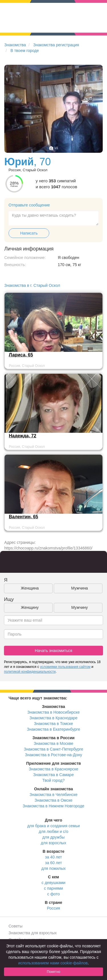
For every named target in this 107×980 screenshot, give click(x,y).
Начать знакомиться (53, 651)
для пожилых (53, 868)
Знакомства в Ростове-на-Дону (54, 755)
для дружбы (53, 837)
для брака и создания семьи (54, 826)
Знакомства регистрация (56, 45)
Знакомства (15, 45)
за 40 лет (53, 857)
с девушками (53, 883)
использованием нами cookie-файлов (53, 963)
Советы (16, 926)
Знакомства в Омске (54, 800)
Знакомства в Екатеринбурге (54, 729)
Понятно (53, 972)
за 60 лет (53, 863)
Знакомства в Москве (53, 743)
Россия (53, 908)
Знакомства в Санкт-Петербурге (54, 749)
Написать (29, 233)
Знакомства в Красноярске (53, 769)
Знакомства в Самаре (53, 775)
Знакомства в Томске (53, 724)
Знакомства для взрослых (33, 933)
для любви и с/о (53, 831)
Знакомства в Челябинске (53, 795)
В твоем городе (25, 51)
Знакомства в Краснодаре (54, 718)
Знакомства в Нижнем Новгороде (54, 806)
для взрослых (53, 843)
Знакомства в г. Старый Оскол (32, 285)
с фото (53, 894)
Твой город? (54, 780)
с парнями (54, 888)
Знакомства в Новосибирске (53, 712)
